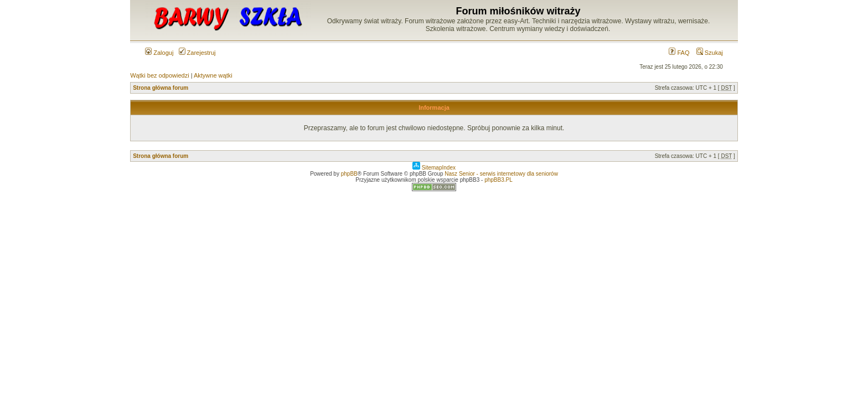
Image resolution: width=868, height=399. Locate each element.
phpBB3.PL (498, 180)
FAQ (679, 53)
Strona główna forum (161, 88)
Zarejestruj (197, 53)
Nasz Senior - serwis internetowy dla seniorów (501, 174)
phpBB (349, 174)
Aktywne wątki (213, 75)
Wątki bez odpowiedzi (159, 75)
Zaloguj (159, 53)
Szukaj (710, 53)
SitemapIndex (434, 168)
